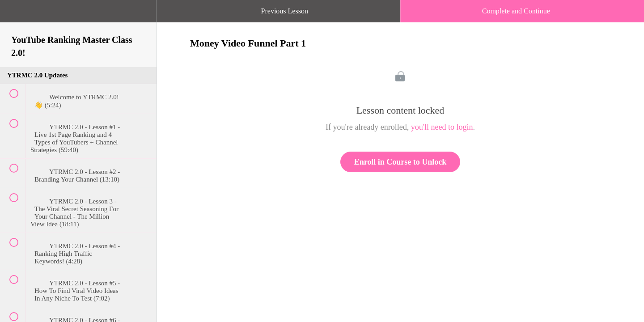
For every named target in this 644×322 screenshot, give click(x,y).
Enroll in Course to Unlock (400, 162)
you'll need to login (442, 127)
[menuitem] (78, 20)
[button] (16, 16)
